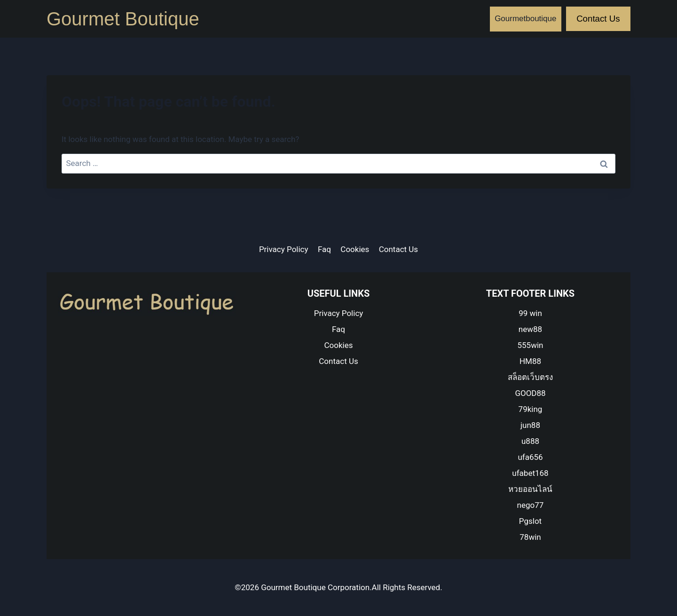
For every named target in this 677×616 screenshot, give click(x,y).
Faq (324, 249)
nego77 (531, 505)
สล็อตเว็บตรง (530, 377)
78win (530, 537)
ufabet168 (530, 473)
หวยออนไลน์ (530, 489)
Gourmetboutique (525, 19)
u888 (530, 441)
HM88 (530, 361)
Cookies (355, 249)
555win (531, 345)
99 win (530, 313)
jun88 (530, 425)
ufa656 (530, 457)
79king (531, 409)
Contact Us (598, 19)
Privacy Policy (284, 249)
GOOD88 (530, 393)
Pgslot (530, 521)
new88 (530, 329)
